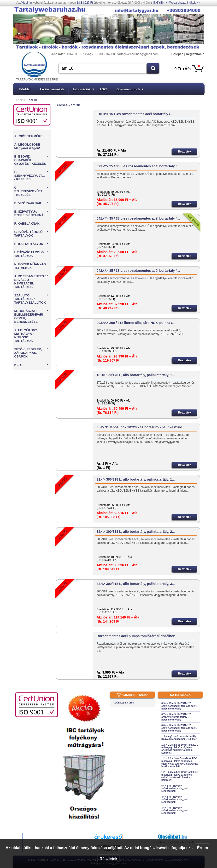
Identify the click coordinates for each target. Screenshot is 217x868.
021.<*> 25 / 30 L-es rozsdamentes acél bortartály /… (138, 166)
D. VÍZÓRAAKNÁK (32, 203)
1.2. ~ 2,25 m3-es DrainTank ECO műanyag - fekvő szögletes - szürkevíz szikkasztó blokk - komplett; (180, 749)
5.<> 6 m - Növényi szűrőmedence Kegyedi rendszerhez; (175, 788)
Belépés (177, 54)
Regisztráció (195, 54)
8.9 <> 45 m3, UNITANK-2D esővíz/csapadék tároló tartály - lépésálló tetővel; (179, 706)
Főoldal (25, 89)
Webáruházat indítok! (183, 3)
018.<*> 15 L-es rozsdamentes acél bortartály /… (135, 114)
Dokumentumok (130, 89)
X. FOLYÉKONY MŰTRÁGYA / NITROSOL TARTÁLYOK (26, 335)
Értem (202, 848)
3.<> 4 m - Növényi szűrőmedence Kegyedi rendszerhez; (175, 810)
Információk (83, 89)
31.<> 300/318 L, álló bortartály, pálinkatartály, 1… (136, 479)
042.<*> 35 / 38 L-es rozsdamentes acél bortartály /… (138, 271)
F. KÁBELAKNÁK (27, 224)
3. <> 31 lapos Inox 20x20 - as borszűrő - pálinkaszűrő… (141, 427)
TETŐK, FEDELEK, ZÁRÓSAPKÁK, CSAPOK (32, 353)
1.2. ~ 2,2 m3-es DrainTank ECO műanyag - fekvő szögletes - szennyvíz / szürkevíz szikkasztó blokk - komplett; (180, 762)
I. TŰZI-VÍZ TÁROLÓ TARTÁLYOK (32, 254)
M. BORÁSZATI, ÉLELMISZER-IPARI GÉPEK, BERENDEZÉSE (32, 316)
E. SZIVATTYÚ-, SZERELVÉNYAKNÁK (32, 213)
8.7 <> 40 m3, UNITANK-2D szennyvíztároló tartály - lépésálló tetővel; (176, 717)
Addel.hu (26, 3)
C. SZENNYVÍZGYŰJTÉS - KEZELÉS (32, 176)
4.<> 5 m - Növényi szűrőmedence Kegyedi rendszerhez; (175, 799)
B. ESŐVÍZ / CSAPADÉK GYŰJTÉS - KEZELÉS (32, 160)
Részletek (109, 859)
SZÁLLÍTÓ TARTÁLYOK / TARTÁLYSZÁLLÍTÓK (32, 299)
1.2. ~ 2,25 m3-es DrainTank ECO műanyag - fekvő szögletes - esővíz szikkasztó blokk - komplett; (180, 776)
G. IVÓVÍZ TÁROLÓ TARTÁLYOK (32, 234)
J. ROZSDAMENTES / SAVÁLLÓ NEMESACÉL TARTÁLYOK (32, 282)
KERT (32, 365)
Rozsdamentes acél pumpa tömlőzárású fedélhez (136, 636)
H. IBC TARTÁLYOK (32, 244)
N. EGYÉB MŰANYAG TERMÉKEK (30, 266)
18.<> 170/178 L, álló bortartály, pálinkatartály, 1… (136, 375)
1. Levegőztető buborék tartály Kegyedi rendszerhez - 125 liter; (179, 738)
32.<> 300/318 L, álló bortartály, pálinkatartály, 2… (136, 532)
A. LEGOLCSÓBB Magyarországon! (27, 146)
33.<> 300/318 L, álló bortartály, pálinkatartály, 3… (136, 584)
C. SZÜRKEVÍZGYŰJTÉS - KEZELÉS (32, 191)
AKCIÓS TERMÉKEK (30, 136)
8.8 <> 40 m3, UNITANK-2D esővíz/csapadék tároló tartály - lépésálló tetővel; (179, 728)
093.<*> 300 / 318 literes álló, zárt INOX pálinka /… (136, 323)
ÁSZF (104, 89)
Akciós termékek (52, 89)
